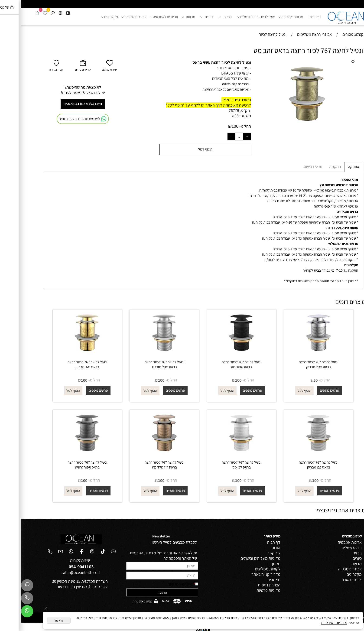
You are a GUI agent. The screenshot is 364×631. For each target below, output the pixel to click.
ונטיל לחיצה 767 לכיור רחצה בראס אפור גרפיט (67, 465)
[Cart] (16, 13)
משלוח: (224, 116)
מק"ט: (224, 110)
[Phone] (6, 599)
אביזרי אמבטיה (329, 569)
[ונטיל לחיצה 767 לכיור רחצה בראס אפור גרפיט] (66, 454)
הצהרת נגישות (248, 585)
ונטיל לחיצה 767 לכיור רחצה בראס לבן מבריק (298, 465)
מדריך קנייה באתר (245, 574)
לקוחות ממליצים (247, 569)
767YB (213, 110)
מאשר (38, 621)
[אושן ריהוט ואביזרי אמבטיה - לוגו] (326, 16)
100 (214, 126)
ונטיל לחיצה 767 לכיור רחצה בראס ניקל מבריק (298, 364)
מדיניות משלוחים (246, 558)
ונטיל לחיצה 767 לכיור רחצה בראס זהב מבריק (67, 364)
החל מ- (224, 126)
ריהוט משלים (331, 548)
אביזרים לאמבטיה (144, 17)
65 (216, 116)
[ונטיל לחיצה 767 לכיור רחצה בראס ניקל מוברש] (143, 353)
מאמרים (253, 580)
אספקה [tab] (333, 167)
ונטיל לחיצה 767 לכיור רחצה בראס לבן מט (221, 465)
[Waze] (6, 586)
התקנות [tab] (314, 167)
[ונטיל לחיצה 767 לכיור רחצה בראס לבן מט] (221, 454)
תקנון (255, 564)
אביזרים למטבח (114, 17)
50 (295, 380)
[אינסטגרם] (39, 13)
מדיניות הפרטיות (160, 584)
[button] (330, 64)
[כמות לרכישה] (218, 137)
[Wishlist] (24, 13)
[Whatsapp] (6, 612)
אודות (255, 548)
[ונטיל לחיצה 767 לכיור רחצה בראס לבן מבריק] (298, 454)
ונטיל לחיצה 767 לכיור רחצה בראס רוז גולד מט (144, 465)
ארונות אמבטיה (271, 17)
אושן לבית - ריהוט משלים (236, 17)
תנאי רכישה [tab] (292, 167)
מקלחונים (90, 17)
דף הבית (295, 17)
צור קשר (253, 553)
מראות (169, 17)
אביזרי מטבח (331, 580)
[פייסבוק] (47, 13)
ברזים (205, 17)
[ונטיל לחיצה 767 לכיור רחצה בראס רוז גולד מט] (143, 454)
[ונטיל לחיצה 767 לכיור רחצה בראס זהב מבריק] (66, 353)
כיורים (187, 17)
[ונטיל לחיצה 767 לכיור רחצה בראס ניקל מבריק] (298, 353)
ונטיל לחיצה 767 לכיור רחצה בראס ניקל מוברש (144, 364)
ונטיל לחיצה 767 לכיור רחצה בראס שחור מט (221, 364)
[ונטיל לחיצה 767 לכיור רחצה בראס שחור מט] (221, 353)
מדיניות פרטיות (248, 590)
